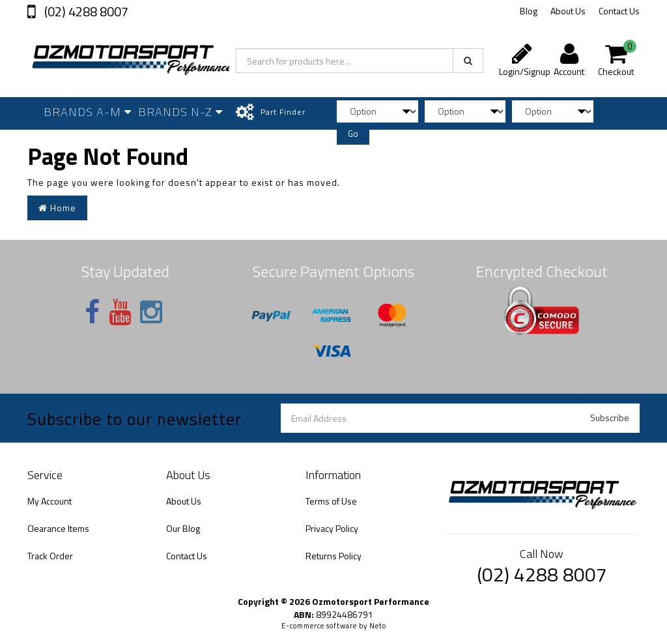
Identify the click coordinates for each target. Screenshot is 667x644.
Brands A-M (88, 112)
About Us (568, 11)
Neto (378, 626)
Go (353, 134)
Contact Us (619, 11)
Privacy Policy (332, 528)
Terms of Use (331, 501)
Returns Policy (333, 556)
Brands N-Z (180, 112)
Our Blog (183, 528)
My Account (50, 501)
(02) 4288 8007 (85, 11)
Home (57, 208)
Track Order (50, 556)
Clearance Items (58, 528)
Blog (529, 11)
